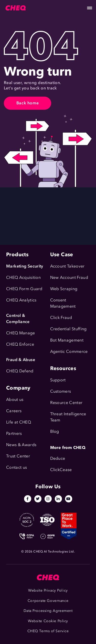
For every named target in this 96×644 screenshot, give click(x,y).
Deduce (58, 458)
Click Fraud (61, 318)
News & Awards (21, 445)
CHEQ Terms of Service (48, 631)
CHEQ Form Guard (24, 289)
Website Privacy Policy (48, 590)
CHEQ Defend (20, 371)
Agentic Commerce (69, 351)
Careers (14, 411)
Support (58, 380)
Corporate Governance (48, 601)
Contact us (17, 467)
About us (15, 399)
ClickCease (61, 470)
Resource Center (66, 403)
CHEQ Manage (21, 333)
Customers (61, 391)
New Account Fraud (69, 277)
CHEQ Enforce (20, 344)
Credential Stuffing (68, 329)
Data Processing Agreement (48, 611)
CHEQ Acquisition (23, 277)
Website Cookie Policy (48, 621)
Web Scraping (64, 289)
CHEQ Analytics (21, 300)
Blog (55, 431)
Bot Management (67, 340)
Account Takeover (67, 266)
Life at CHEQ (19, 422)
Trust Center (18, 456)
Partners (14, 433)
